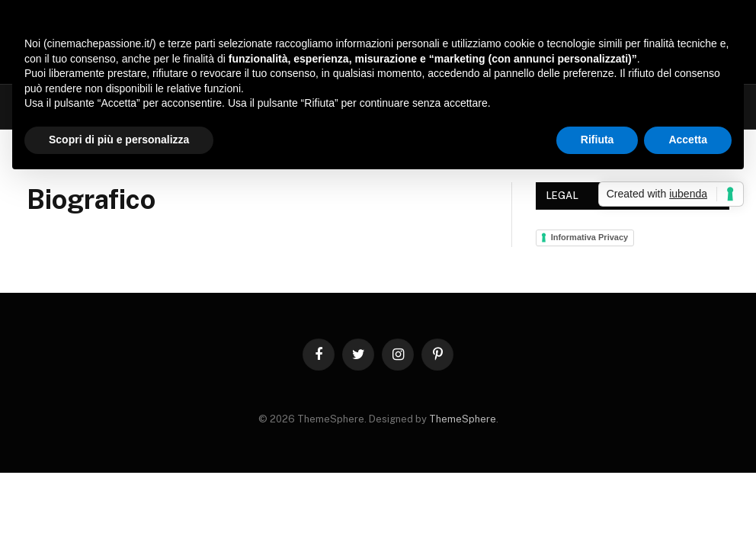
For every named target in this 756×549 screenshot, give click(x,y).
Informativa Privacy (590, 237)
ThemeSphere (463, 419)
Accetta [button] (688, 140)
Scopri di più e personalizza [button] (119, 140)
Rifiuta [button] (597, 140)
